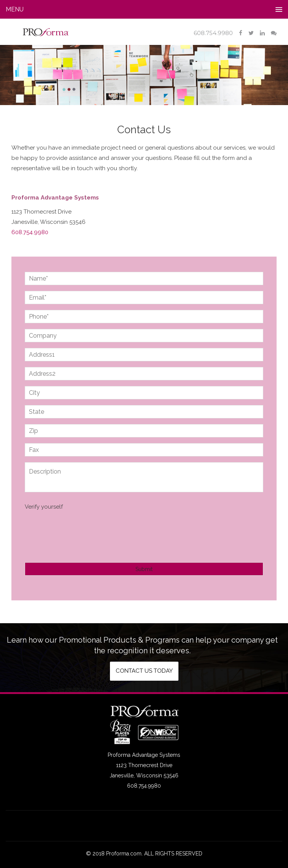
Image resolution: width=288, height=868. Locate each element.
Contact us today (144, 671)
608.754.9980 (213, 33)
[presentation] (83, 531)
